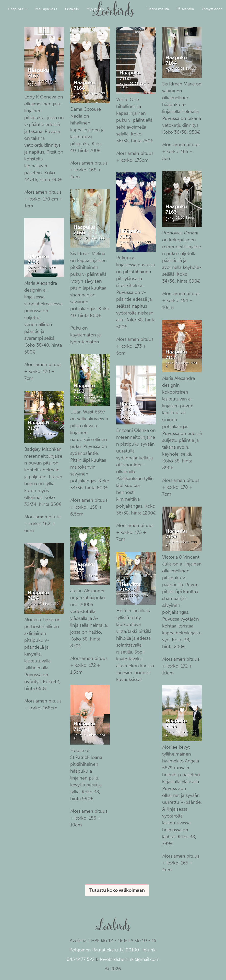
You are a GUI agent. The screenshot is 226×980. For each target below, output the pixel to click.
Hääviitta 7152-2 (130, 587)
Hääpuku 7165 (130, 76)
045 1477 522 (81, 959)
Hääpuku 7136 (176, 723)
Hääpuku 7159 (176, 534)
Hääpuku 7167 (38, 73)
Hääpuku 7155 (84, 567)
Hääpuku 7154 (38, 595)
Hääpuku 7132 (38, 425)
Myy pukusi (96, 9)
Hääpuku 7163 (176, 209)
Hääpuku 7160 (84, 230)
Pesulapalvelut (46, 9)
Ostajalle (72, 9)
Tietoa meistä (158, 9)
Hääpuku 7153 (84, 388)
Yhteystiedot (212, 9)
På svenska (185, 9)
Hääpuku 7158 (38, 259)
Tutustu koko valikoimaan (117, 890)
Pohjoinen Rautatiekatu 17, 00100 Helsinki (113, 950)
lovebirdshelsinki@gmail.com (130, 959)
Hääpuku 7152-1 (84, 726)
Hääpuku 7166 (84, 85)
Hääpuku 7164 (176, 60)
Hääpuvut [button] (17, 9)
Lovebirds (113, 7)
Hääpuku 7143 (130, 407)
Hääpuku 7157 (176, 355)
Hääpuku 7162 (130, 234)
